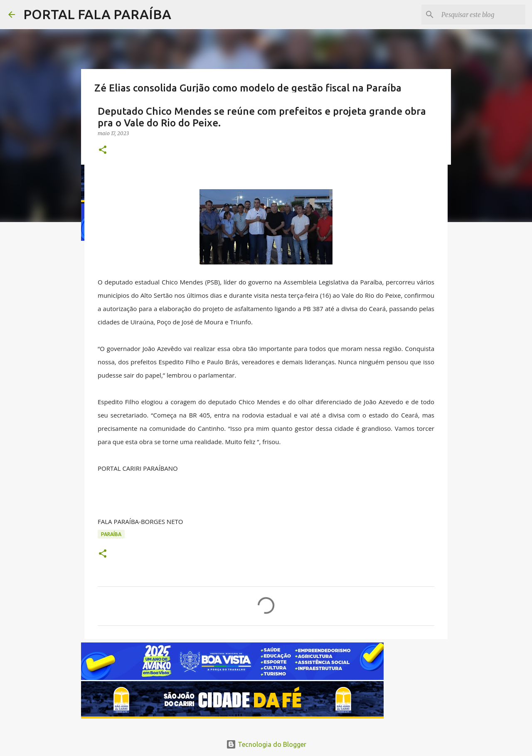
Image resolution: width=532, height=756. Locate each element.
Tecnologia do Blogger (266, 744)
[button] (103, 150)
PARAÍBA (111, 534)
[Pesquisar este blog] (482, 15)
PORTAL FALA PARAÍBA (97, 14)
